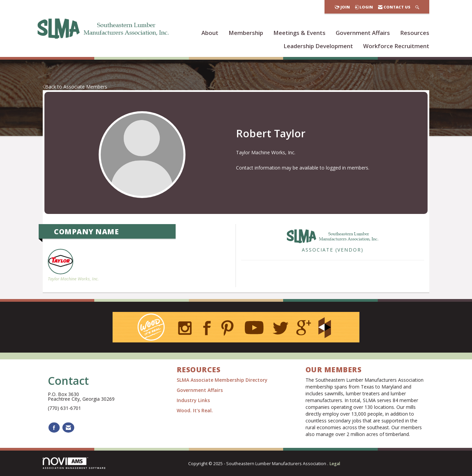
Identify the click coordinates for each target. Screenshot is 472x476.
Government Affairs (363, 33)
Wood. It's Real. (195, 410)
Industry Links (193, 400)
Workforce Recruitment (396, 46)
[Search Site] (417, 7)
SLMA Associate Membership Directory (223, 380)
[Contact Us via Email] (68, 428)
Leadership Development (318, 46)
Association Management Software (74, 463)
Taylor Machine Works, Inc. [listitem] (73, 265)
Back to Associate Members (75, 87)
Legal (335, 464)
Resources (415, 33)
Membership (246, 33)
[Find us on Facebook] (54, 428)
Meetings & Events (299, 33)
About (210, 33)
